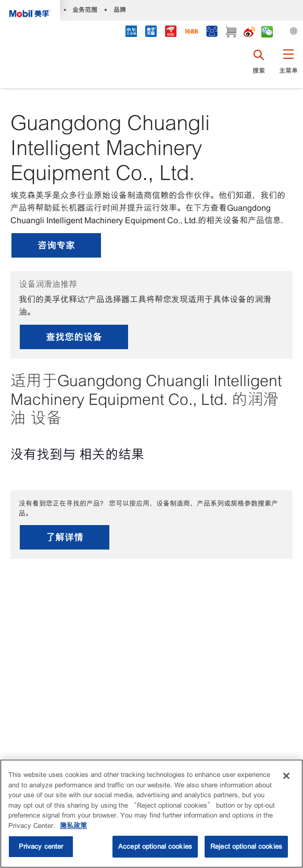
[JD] (171, 33)
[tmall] (151, 33)
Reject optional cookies (246, 846)
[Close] (286, 776)
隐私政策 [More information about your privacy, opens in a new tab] (73, 826)
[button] (288, 65)
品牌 (120, 10)
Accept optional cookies (155, 846)
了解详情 (65, 537)
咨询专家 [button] (56, 245)
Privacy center (41, 846)
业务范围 (85, 10)
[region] (151, 814)
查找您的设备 (74, 337)
